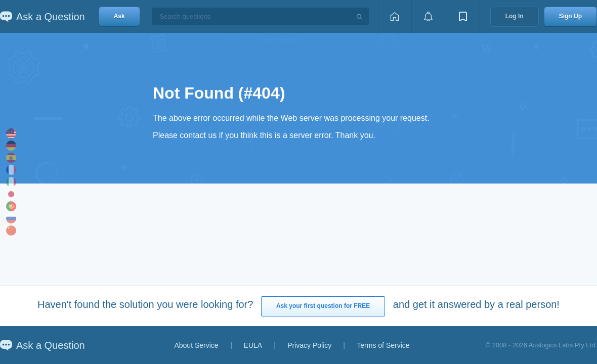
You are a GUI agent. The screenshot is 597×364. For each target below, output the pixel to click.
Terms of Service (383, 345)
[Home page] (395, 16)
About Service (196, 345)
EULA (253, 345)
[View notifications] (429, 16)
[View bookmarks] (463, 16)
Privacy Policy (309, 345)
